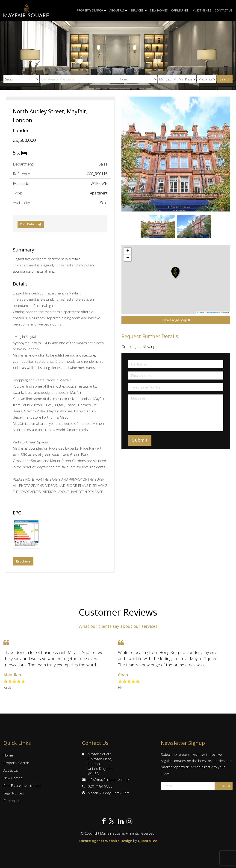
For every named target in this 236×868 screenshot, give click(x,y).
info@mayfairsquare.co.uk (106, 779)
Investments (201, 10)
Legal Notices (14, 793)
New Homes (159, 10)
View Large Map (176, 320)
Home (8, 755)
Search (225, 79)
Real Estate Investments (22, 785)
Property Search (91, 10)
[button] (176, 273)
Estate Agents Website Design (106, 841)
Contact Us (224, 10)
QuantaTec (147, 841)
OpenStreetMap (214, 313)
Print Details (28, 224)
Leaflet (201, 313)
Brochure (23, 561)
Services (139, 10)
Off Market (180, 10)
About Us (118, 10)
